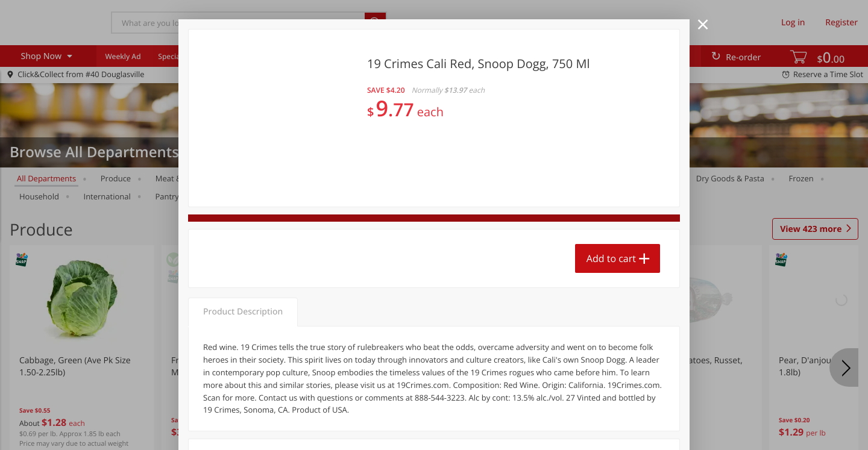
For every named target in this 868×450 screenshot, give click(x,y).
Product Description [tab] (243, 312)
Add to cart (611, 258)
